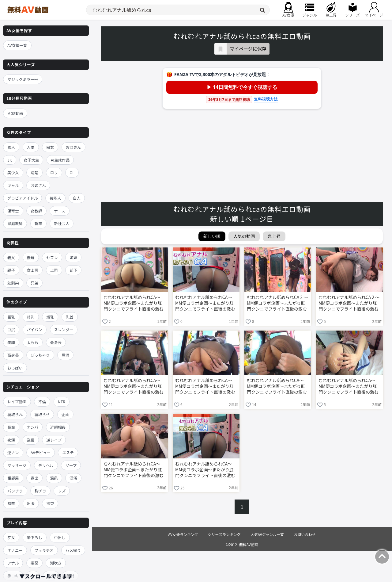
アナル (13, 563)
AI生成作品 (60, 160)
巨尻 (11, 329)
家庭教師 (15, 223)
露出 (34, 478)
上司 (54, 270)
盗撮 (31, 440)
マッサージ (17, 465)
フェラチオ (44, 550)
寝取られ (15, 414)
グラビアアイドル (23, 198)
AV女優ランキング (183, 534)
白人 (77, 198)
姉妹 (73, 257)
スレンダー (64, 329)
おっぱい (15, 368)
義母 (31, 257)
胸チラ (40, 491)
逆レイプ (54, 440)
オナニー (15, 550)
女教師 (36, 211)
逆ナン (13, 452)
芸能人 (55, 198)
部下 (73, 270)
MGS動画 (15, 113)
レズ (62, 491)
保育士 (13, 211)
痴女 (11, 537)
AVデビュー (41, 452)
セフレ (52, 257)
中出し (60, 537)
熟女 (50, 147)
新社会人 (62, 223)
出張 (31, 503)
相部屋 (13, 478)
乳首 (70, 317)
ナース (60, 211)
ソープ (71, 465)
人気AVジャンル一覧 (267, 534)
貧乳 (31, 317)
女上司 (33, 270)
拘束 (50, 503)
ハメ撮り (73, 550)
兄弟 (34, 283)
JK (10, 160)
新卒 (38, 223)
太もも (33, 342)
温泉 (54, 478)
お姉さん (38, 185)
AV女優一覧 (17, 45)
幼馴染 (13, 283)
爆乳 (50, 317)
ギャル (13, 185)
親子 (11, 270)
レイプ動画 (17, 402)
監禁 (11, 503)
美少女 (13, 172)
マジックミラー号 (23, 79)
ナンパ (33, 427)
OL (72, 172)
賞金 (11, 427)
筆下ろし (35, 537)
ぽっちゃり (40, 355)
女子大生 (31, 160)
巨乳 (11, 317)
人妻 (31, 147)
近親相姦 (58, 427)
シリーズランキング (224, 534)
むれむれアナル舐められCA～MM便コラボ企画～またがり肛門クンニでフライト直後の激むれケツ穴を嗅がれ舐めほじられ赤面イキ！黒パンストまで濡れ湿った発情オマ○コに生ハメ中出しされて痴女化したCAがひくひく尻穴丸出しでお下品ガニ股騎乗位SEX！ (134, 304)
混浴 (73, 478)
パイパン (35, 329)
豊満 (65, 355)
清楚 (34, 172)
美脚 (11, 342)
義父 (11, 257)
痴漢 (11, 440)
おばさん (73, 147)
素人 (11, 147)
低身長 (56, 342)
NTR (62, 402)
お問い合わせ (305, 534)
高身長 (13, 355)
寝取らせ (42, 414)
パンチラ (15, 491)
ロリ (54, 172)
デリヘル (46, 465)
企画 (65, 414)
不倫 (42, 402)
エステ (68, 452)
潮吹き (56, 563)
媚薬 (34, 563)
